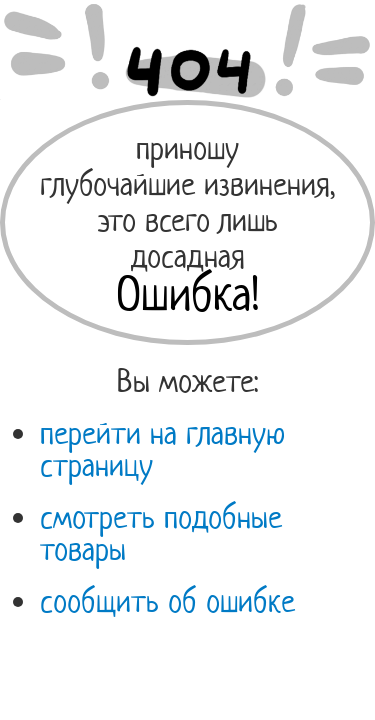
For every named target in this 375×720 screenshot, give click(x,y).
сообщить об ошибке (167, 601)
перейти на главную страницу (162, 449)
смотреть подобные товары (161, 533)
